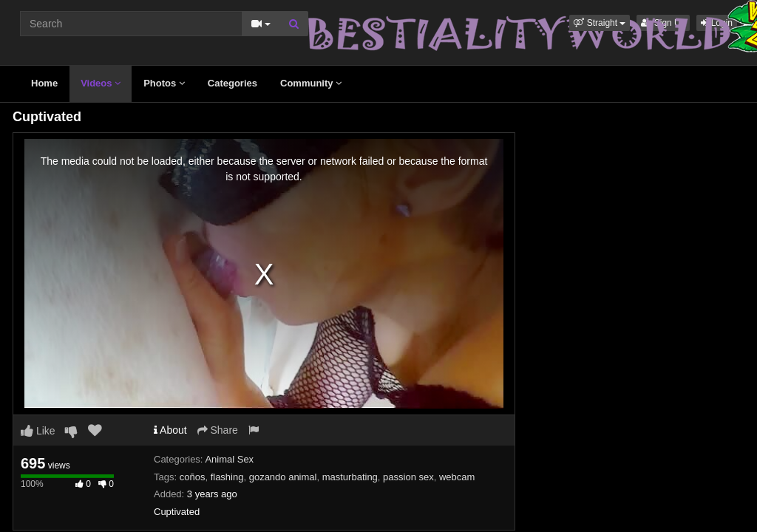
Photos (164, 83)
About (170, 430)
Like (38, 431)
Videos (101, 83)
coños (193, 477)
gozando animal (283, 477)
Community (311, 83)
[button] (600, 23)
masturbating (350, 477)
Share (218, 430)
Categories (232, 83)
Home (44, 83)
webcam (457, 477)
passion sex (408, 477)
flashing (227, 477)
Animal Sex (229, 459)
